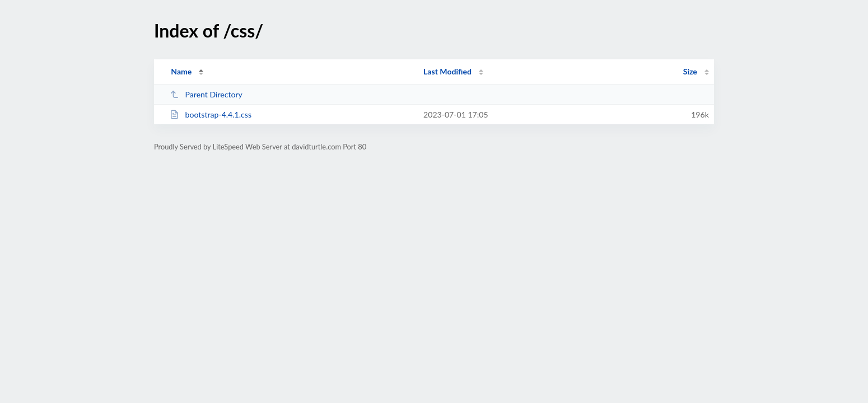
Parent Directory (206, 94)
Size (690, 71)
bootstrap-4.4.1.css (211, 114)
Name (181, 71)
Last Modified (447, 71)
